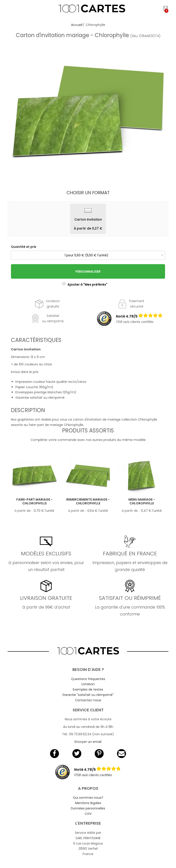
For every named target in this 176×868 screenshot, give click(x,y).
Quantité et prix (24, 247)
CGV (88, 814)
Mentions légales (88, 803)
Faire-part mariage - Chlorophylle (34, 501)
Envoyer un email (88, 742)
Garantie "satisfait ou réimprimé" (88, 695)
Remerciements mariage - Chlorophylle (88, 501)
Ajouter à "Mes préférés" (85, 284)
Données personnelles (88, 808)
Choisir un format (88, 193)
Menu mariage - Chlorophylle (142, 501)
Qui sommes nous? (88, 798)
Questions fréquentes (88, 679)
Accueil (77, 25)
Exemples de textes (88, 689)
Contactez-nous (88, 700)
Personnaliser (88, 272)
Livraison (88, 684)
